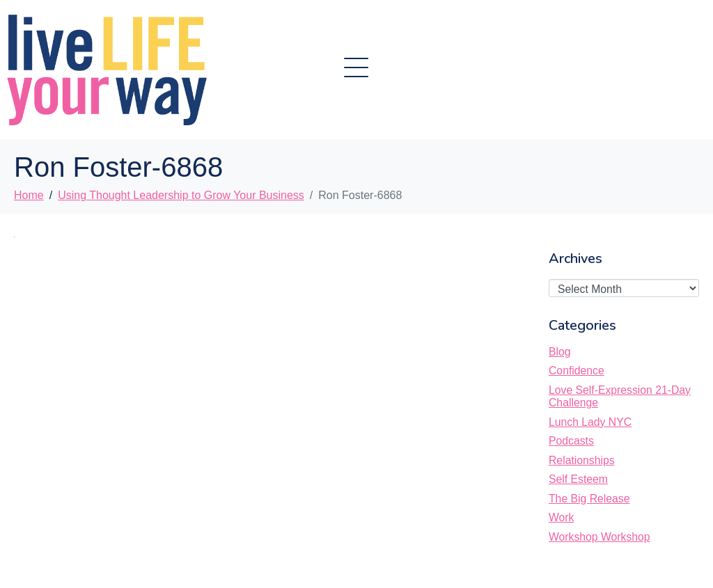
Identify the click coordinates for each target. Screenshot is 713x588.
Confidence (577, 371)
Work (561, 517)
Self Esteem (578, 479)
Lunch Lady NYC (590, 422)
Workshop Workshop (600, 537)
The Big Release (589, 499)
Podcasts (571, 441)
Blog (560, 352)
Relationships (582, 460)
